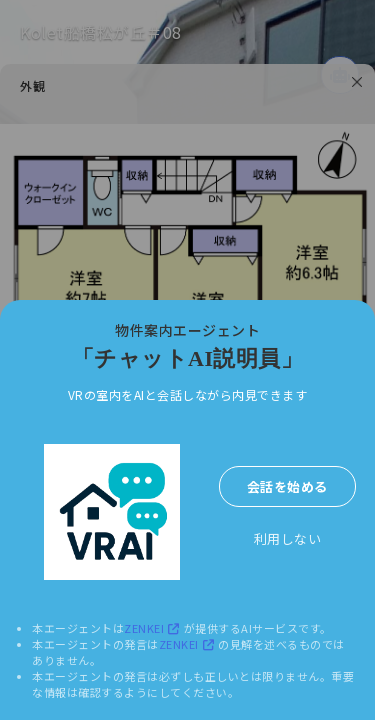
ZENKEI (154, 628)
